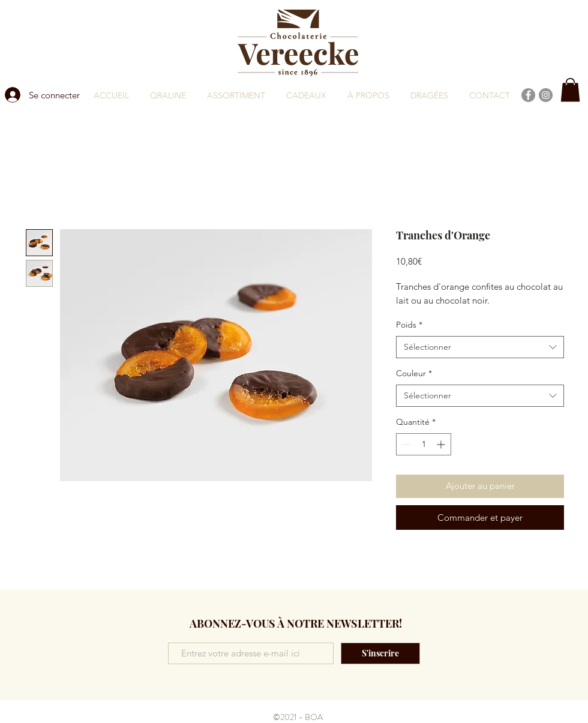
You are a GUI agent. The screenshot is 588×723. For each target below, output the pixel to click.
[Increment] (442, 444)
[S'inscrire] (380, 653)
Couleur (414, 373)
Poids (409, 325)
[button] (570, 90)
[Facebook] (528, 95)
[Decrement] (405, 444)
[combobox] (480, 347)
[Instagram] (546, 95)
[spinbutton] (424, 444)
